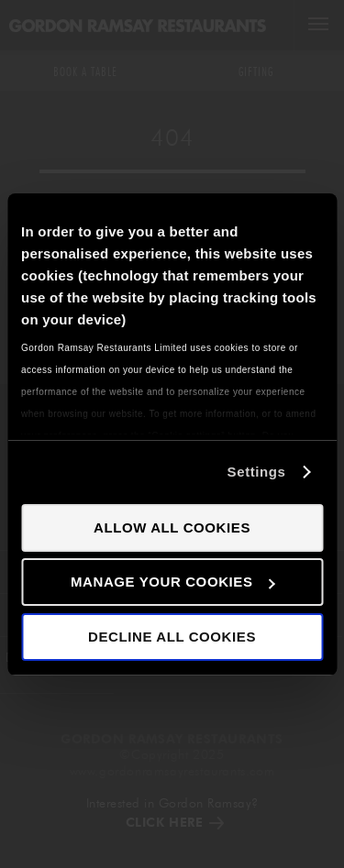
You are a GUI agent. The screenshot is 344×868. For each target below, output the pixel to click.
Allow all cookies (172, 527)
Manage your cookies (173, 582)
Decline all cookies (172, 637)
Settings (257, 472)
